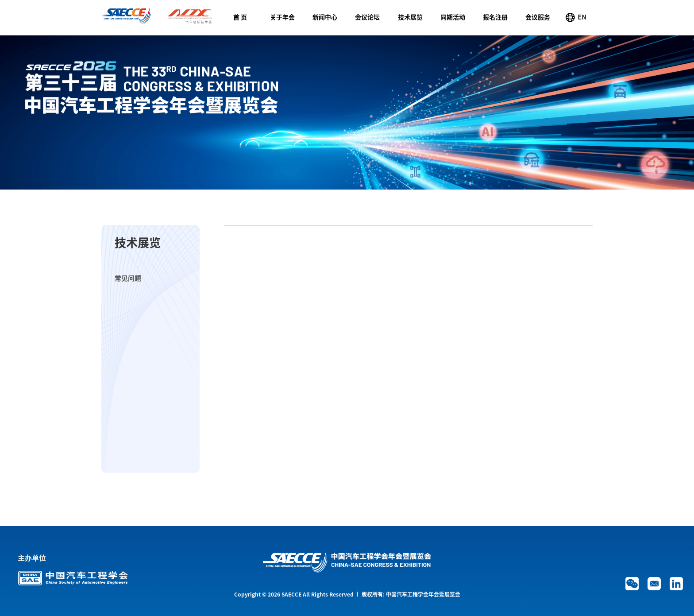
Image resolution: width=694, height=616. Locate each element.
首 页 (240, 17)
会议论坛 (367, 17)
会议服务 (538, 17)
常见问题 (128, 278)
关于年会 (282, 17)
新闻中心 (325, 17)
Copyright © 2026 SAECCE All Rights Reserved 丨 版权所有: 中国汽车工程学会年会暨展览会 (347, 594)
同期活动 (453, 17)
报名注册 (495, 17)
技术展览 (410, 17)
